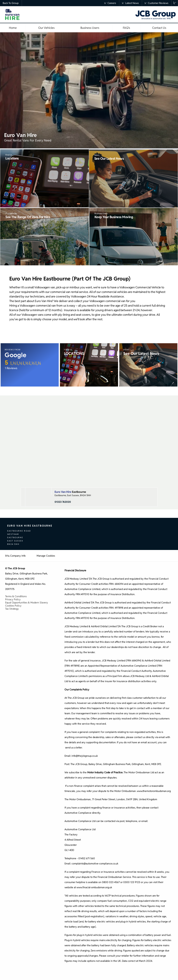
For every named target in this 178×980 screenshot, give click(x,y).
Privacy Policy (13, 599)
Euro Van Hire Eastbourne (30, 526)
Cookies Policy (13, 606)
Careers (110, 3)
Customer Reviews (157, 3)
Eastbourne (70, 492)
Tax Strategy (12, 609)
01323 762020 (63, 502)
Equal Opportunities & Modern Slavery (27, 602)
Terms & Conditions (16, 596)
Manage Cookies (46, 556)
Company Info (15, 556)
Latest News (130, 3)
